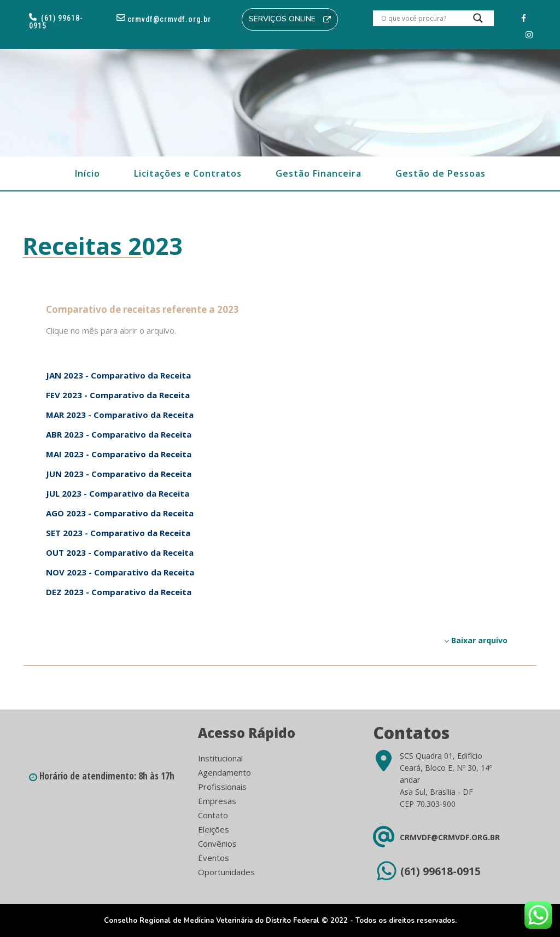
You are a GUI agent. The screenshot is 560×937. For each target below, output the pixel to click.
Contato (213, 815)
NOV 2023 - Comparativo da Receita (120, 572)
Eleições (214, 829)
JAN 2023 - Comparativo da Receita (118, 375)
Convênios (217, 843)
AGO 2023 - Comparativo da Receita (120, 513)
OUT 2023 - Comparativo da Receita (120, 552)
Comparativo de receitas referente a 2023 (142, 309)
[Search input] (420, 18)
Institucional (220, 758)
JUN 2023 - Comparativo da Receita (119, 474)
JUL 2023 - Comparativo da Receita (118, 493)
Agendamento (224, 772)
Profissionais (222, 787)
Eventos (214, 858)
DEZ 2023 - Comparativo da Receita (119, 592)
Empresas (217, 801)
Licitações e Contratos (188, 173)
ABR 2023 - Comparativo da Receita (119, 434)
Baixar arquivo (476, 640)
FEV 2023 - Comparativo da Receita (118, 395)
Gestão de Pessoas (441, 173)
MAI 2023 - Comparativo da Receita (119, 454)
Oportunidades (226, 872)
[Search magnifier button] (478, 21)
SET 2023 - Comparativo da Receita (118, 533)
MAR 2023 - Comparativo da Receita (120, 415)
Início (87, 173)
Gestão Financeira (319, 173)
